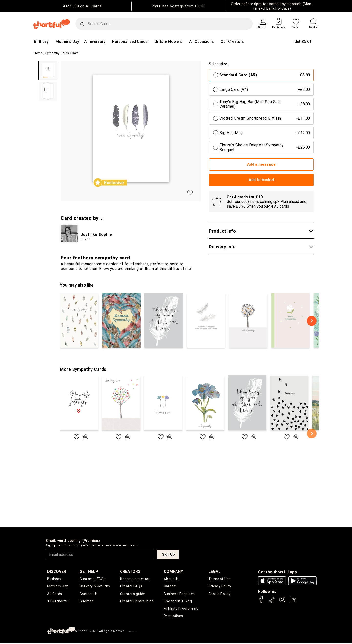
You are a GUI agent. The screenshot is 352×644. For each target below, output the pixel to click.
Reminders (279, 28)
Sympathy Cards (57, 53)
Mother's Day (67, 41)
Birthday (41, 41)
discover (57, 571)
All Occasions (202, 41)
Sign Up (168, 554)
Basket (313, 28)
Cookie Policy (220, 594)
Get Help (89, 571)
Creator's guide (133, 594)
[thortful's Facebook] (262, 602)
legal (214, 571)
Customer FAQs (93, 579)
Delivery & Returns (95, 586)
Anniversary (95, 41)
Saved (296, 28)
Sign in (262, 28)
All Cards (55, 594)
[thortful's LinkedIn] (293, 602)
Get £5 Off (304, 41)
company (173, 571)
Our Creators (232, 41)
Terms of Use (220, 579)
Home (38, 53)
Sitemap (87, 602)
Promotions (173, 617)
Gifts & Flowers (168, 41)
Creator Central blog (137, 602)
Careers (170, 586)
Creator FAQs (131, 586)
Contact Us (89, 594)
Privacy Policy (220, 586)
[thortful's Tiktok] (272, 602)
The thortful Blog (178, 602)
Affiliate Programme (181, 609)
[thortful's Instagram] (282, 602)
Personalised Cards (130, 41)
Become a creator (135, 579)
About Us (171, 579)
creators (130, 571)
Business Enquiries (179, 594)
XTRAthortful (58, 602)
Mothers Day (58, 586)
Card (75, 53)
